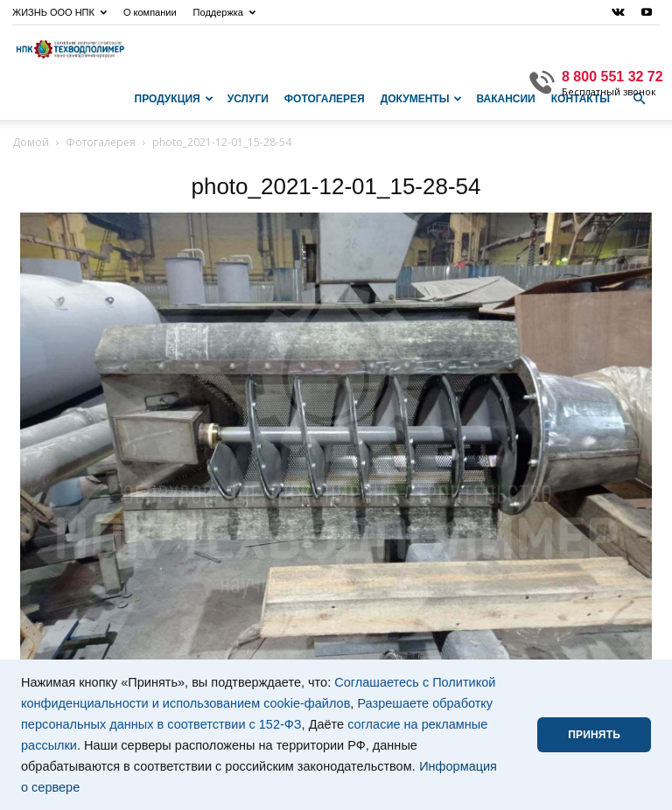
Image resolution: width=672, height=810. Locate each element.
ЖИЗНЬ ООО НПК (59, 12)
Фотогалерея (325, 99)
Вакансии (505, 99)
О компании (150, 12)
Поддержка (224, 12)
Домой (31, 142)
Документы (422, 99)
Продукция (174, 99)
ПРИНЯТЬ (594, 735)
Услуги (248, 99)
